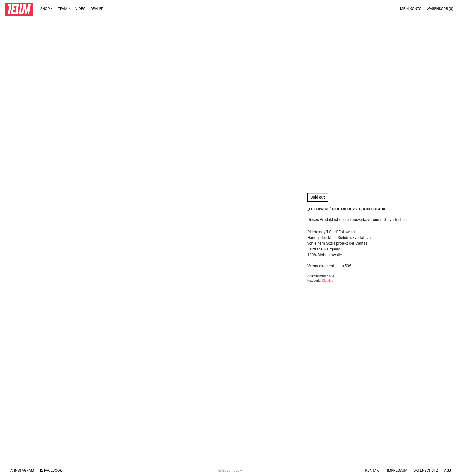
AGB (448, 470)
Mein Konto (411, 9)
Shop (45, 9)
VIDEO (80, 9)
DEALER (97, 9)
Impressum (397, 470)
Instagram (22, 470)
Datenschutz (426, 470)
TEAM (62, 9)
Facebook (51, 470)
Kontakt (373, 470)
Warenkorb (440, 9)
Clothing (328, 280)
